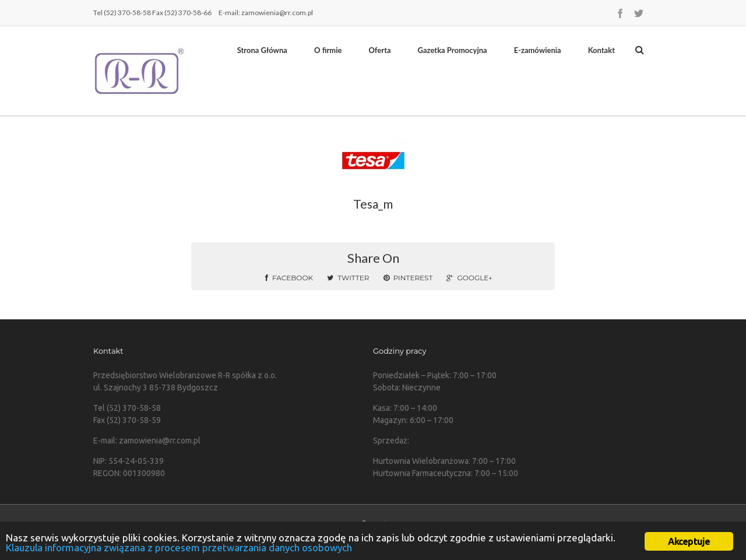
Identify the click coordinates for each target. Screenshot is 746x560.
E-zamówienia (538, 50)
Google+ (469, 278)
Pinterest (408, 278)
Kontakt (601, 50)
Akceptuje (689, 541)
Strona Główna (262, 50)
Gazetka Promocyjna (453, 50)
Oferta (379, 50)
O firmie (328, 50)
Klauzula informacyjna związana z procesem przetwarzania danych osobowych (179, 547)
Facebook (289, 278)
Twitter (348, 278)
